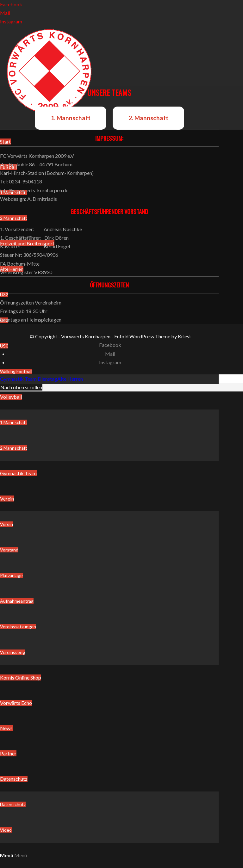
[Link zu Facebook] (11, 4)
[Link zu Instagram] (11, 21)
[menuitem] (109, 422)
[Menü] (13, 855)
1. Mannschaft (71, 118)
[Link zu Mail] (5, 13)
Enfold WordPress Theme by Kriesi (152, 336)
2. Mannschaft (148, 118)
